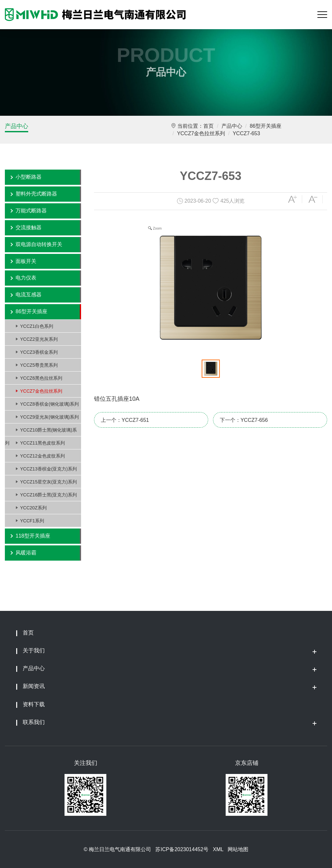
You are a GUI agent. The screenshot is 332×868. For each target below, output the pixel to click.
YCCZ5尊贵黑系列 (39, 365)
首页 (208, 126)
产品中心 (17, 126)
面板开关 (26, 261)
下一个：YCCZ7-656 (244, 420)
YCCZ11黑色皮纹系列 (42, 443)
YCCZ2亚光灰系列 (39, 339)
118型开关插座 (33, 536)
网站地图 (238, 849)
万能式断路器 (31, 211)
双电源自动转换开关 (39, 244)
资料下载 (34, 704)
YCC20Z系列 (33, 508)
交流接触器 (29, 227)
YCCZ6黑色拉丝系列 (41, 378)
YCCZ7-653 (246, 133)
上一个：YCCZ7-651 (125, 420)
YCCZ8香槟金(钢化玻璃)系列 (49, 404)
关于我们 (34, 651)
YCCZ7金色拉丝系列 (201, 133)
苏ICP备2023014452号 (182, 849)
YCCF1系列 (32, 521)
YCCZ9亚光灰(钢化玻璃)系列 (49, 417)
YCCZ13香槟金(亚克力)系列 (48, 469)
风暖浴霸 (26, 553)
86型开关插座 (266, 126)
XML (218, 849)
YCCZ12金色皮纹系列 (42, 456)
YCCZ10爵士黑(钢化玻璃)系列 (41, 432)
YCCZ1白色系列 (37, 326)
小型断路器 (29, 177)
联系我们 (34, 722)
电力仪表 (26, 278)
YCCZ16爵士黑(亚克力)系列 (48, 495)
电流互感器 (29, 295)
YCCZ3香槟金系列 (39, 352)
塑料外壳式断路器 (36, 194)
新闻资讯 (34, 686)
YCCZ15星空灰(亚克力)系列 (48, 482)
